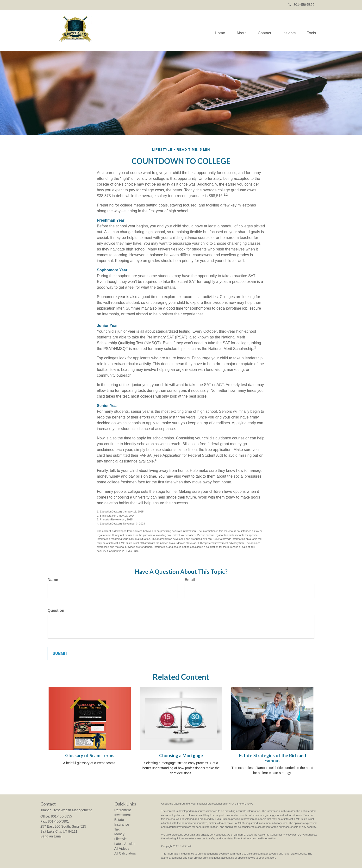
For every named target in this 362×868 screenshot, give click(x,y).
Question (56, 610)
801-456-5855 (301, 5)
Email (190, 580)
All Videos (122, 849)
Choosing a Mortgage (181, 756)
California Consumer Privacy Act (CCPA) (282, 835)
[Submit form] (60, 654)
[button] (239, 30)
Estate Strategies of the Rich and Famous (272, 758)
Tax (117, 829)
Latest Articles (125, 844)
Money (119, 834)
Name (53, 580)
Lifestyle (121, 839)
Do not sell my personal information (255, 838)
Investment (123, 815)
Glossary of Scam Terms (90, 756)
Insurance (122, 824)
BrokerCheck (244, 804)
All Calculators (125, 853)
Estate (119, 820)
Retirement (123, 810)
